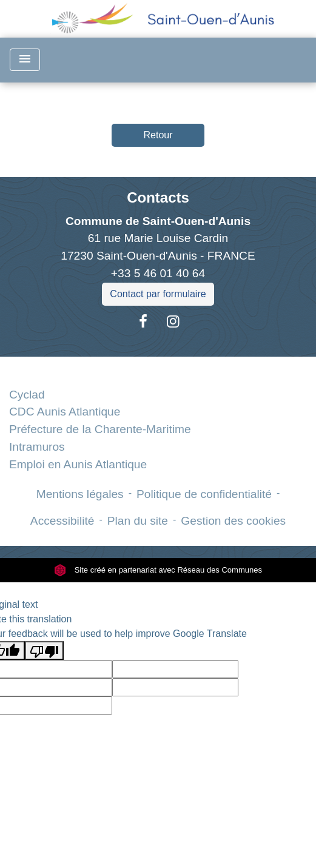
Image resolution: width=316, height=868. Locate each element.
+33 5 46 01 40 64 (158, 273)
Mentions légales (80, 494)
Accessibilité (62, 521)
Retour (158, 135)
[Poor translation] (44, 651)
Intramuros (37, 447)
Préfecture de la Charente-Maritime (100, 429)
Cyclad (27, 395)
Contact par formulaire (158, 294)
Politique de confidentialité (204, 494)
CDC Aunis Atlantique (65, 412)
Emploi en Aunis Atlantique (78, 464)
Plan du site (138, 521)
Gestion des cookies (233, 521)
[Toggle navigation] (25, 60)
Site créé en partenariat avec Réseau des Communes (158, 570)
